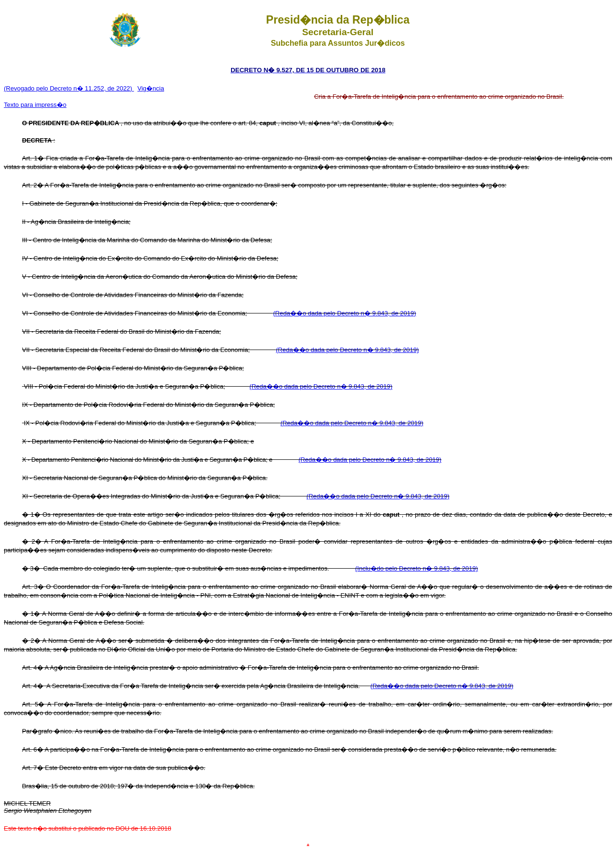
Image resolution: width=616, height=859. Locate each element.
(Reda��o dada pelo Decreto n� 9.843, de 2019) (344, 313)
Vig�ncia (151, 88)
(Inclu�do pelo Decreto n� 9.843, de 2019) (417, 568)
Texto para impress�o (35, 105)
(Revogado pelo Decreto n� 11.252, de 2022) (69, 88)
